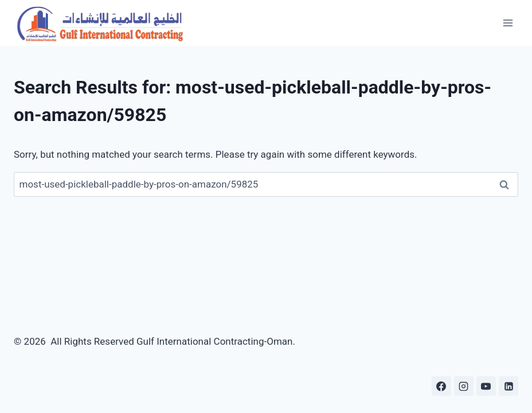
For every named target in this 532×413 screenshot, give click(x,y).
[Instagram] (464, 386)
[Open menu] (508, 23)
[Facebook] (441, 386)
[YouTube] (486, 386)
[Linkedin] (508, 386)
